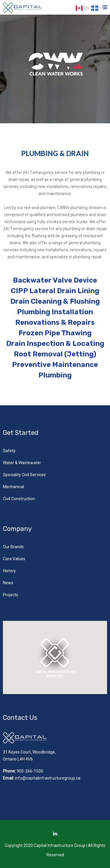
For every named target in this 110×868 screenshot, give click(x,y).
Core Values (14, 559)
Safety (9, 451)
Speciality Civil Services (24, 475)
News (8, 583)
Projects (11, 595)
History (9, 571)
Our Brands (13, 547)
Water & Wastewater (22, 463)
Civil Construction (19, 499)
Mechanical (13, 487)
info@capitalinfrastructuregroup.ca (48, 778)
